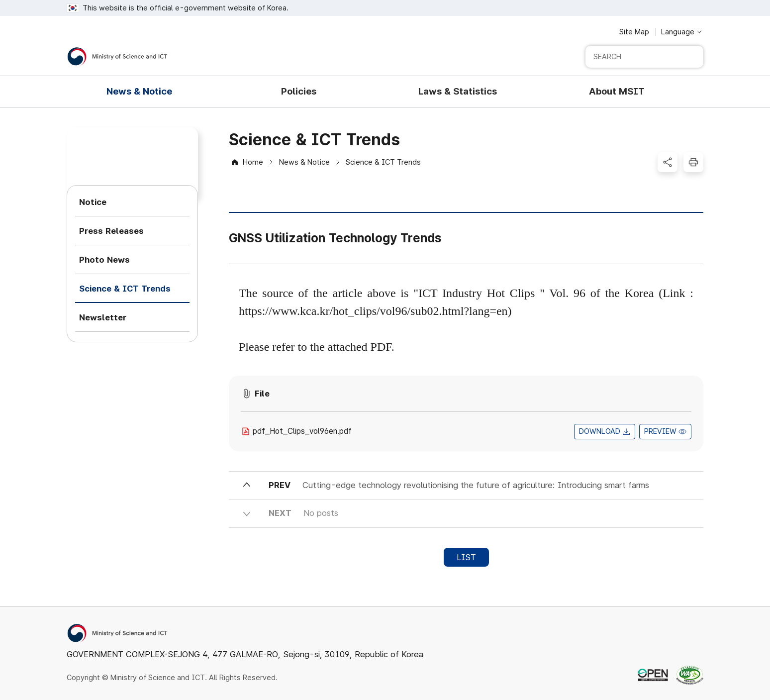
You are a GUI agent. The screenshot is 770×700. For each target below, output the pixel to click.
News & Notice (304, 162)
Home (253, 162)
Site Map (634, 32)
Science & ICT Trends (383, 162)
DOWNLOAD (600, 431)
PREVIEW (660, 431)
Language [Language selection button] (678, 32)
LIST (466, 557)
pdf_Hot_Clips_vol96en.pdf (302, 431)
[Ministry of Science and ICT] (117, 56)
